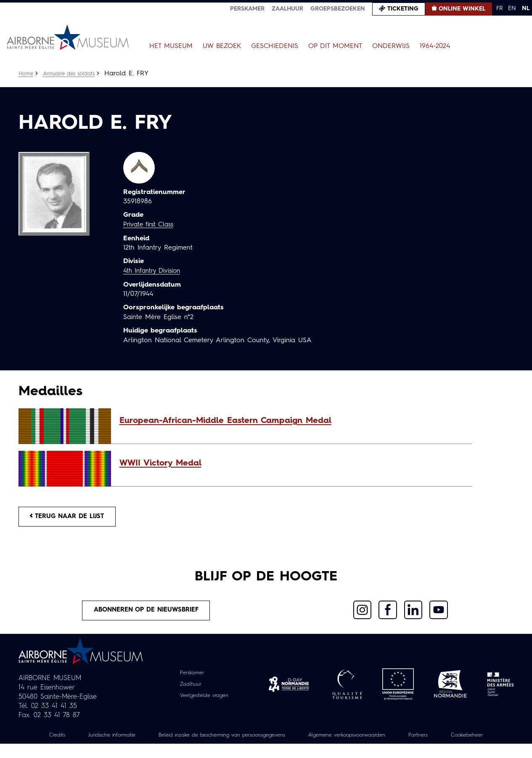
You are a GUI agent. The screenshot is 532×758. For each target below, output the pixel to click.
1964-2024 (435, 46)
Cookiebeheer (266, 749)
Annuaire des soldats (73, 74)
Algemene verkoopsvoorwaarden (388, 740)
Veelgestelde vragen (204, 700)
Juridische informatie (123, 740)
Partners (467, 740)
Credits (63, 740)
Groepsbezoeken (338, 9)
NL (526, 8)
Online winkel (462, 9)
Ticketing (403, 9)
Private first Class (150, 225)
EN (512, 8)
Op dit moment (335, 46)
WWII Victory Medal (160, 463)
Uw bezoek (222, 46)
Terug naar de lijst (72, 518)
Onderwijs (391, 46)
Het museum (171, 46)
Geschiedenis (275, 46)
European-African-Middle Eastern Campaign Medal (225, 421)
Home (26, 74)
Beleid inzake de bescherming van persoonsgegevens (247, 740)
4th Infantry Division (154, 271)
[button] (291, 421)
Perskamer (247, 9)
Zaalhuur (287, 9)
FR (499, 8)
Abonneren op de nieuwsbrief (147, 614)
